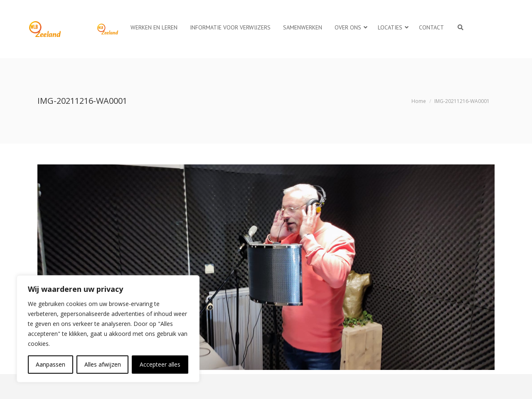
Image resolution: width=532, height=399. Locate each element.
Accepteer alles (160, 364)
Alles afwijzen (103, 364)
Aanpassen (50, 364)
